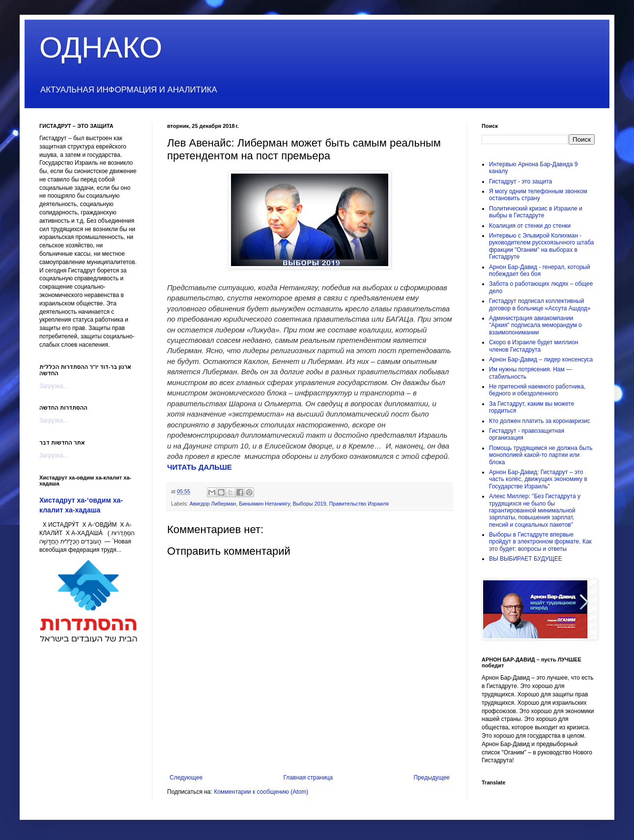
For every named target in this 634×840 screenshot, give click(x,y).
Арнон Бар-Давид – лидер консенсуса (541, 360)
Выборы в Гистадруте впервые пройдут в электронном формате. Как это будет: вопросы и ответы (540, 542)
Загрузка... (54, 386)
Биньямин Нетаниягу (264, 504)
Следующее (186, 778)
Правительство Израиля (359, 504)
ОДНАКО (101, 47)
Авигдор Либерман (213, 504)
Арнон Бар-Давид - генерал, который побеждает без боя (540, 270)
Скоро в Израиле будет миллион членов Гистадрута (534, 346)
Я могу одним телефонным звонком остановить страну (538, 195)
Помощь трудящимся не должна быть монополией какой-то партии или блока (541, 455)
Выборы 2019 (309, 504)
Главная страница (308, 778)
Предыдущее (432, 778)
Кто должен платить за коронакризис (540, 421)
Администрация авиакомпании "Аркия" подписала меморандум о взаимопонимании (535, 325)
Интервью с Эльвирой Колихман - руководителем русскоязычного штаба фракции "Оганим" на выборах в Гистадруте (542, 246)
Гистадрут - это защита (520, 181)
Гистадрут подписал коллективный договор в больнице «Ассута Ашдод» (540, 304)
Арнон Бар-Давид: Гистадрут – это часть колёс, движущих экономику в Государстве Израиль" (538, 479)
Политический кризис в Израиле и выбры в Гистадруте (536, 212)
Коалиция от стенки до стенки (530, 226)
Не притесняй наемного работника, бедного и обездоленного (537, 390)
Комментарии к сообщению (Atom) (261, 792)
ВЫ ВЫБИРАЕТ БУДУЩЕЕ (526, 559)
